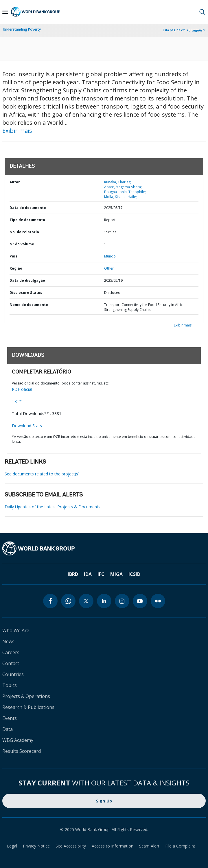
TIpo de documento (27, 220)
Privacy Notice (36, 846)
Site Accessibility (71, 846)
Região (16, 268)
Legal (12, 846)
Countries (13, 674)
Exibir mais (17, 131)
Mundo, (110, 256)
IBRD (73, 574)
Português (195, 30)
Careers (11, 652)
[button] (202, 12)
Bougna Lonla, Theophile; (125, 192)
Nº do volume (22, 244)
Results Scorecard (22, 751)
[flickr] (158, 601)
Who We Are (16, 630)
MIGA (116, 574)
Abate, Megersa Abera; (123, 187)
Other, (109, 268)
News (8, 641)
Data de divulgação (27, 280)
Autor (15, 182)
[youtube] (140, 601)
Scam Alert (149, 846)
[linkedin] (104, 601)
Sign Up (104, 801)
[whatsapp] (68, 601)
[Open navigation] (5, 12)
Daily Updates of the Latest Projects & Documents (53, 507)
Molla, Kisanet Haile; (120, 197)
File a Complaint (180, 846)
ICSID (134, 574)
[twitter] (86, 601)
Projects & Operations (26, 696)
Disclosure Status (26, 293)
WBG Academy (18, 740)
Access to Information (113, 846)
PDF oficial (22, 389)
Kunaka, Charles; (118, 182)
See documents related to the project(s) (42, 474)
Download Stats (27, 426)
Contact (11, 663)
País (13, 256)
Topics (10, 685)
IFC (101, 574)
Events (10, 718)
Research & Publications (28, 707)
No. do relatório (24, 232)
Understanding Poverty (22, 29)
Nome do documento (29, 305)
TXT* (17, 401)
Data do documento (28, 208)
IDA (88, 574)
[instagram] (122, 601)
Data (8, 729)
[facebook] (50, 601)
